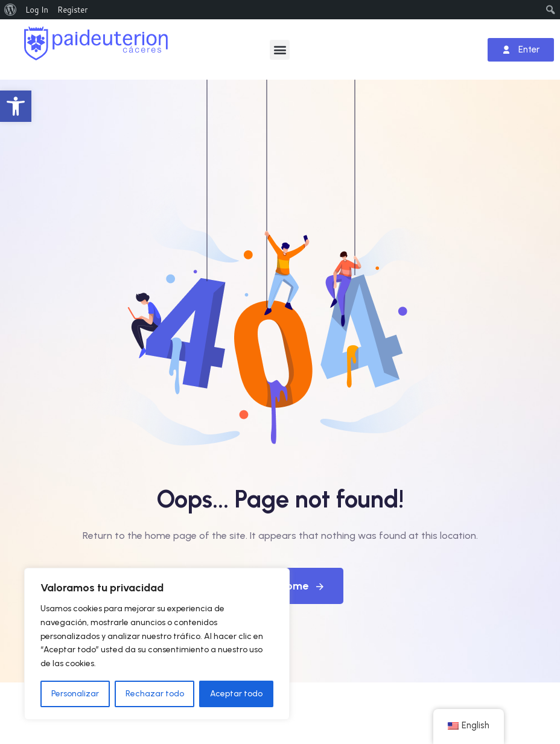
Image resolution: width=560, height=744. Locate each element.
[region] (157, 644)
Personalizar (75, 694)
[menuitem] (11, 10)
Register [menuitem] (72, 10)
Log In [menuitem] (37, 10)
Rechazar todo (155, 694)
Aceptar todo (236, 694)
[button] (16, 106)
